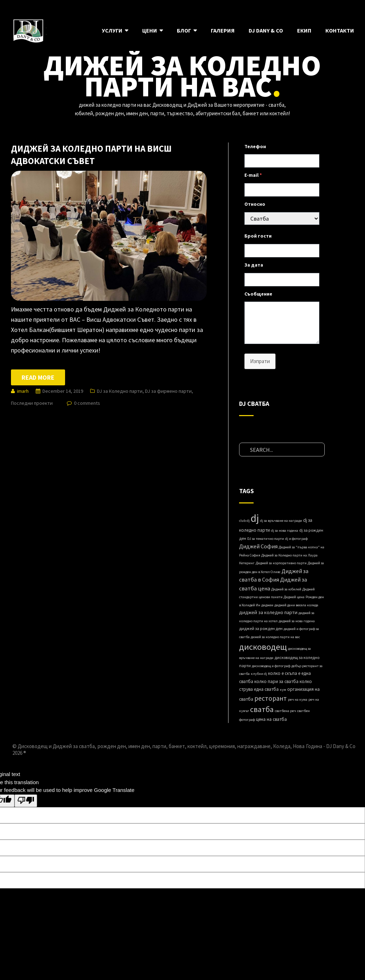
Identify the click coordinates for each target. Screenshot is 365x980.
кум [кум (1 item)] (283, 690)
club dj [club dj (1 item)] (244, 521)
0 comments (87, 403)
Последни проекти (32, 403)
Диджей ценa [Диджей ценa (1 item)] (294, 597)
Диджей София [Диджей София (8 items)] (258, 546)
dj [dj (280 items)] (255, 518)
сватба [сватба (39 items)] (262, 709)
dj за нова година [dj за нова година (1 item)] (285, 530)
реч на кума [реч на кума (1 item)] (298, 699)
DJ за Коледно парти (120, 391)
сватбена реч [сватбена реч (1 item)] (285, 711)
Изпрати (260, 361)
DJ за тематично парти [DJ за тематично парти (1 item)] (266, 539)
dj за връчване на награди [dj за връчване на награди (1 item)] (281, 521)
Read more (38, 377)
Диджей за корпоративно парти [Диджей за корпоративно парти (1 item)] (281, 563)
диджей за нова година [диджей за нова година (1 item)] (297, 621)
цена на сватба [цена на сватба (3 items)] (271, 719)
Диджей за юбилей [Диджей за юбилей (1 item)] (286, 589)
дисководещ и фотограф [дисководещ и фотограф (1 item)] (271, 666)
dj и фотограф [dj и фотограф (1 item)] (296, 539)
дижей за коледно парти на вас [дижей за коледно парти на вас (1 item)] (275, 637)
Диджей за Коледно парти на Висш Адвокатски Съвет (91, 155)
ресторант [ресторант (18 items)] (271, 698)
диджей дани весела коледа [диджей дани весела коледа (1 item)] (296, 605)
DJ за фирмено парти (168, 391)
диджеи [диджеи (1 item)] (267, 605)
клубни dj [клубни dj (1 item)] (259, 674)
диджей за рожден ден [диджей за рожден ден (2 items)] (261, 628)
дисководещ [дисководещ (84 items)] (263, 647)
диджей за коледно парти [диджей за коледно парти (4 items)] (268, 612)
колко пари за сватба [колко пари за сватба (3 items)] (276, 681)
